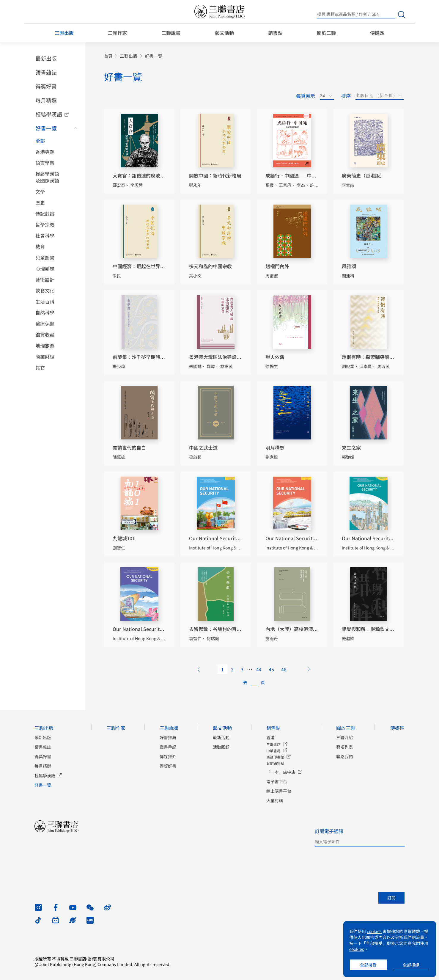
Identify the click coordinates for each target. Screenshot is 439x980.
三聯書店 (273, 744)
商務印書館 (275, 757)
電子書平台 (277, 781)
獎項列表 (344, 747)
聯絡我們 (344, 756)
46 (284, 669)
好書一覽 (46, 128)
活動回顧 (221, 747)
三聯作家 (117, 33)
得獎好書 (46, 86)
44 (259, 669)
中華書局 (273, 751)
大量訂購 (275, 800)
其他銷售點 (275, 763)
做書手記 (168, 747)
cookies (374, 931)
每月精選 (46, 100)
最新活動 (221, 737)
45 (271, 669)
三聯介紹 (344, 737)
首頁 (108, 56)
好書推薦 (168, 737)
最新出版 (46, 58)
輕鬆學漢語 (49, 114)
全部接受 (368, 965)
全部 (40, 141)
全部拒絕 (411, 965)
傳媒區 (377, 33)
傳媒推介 (168, 756)
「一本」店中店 (281, 772)
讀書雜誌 (46, 72)
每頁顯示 (306, 96)
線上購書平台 (279, 791)
